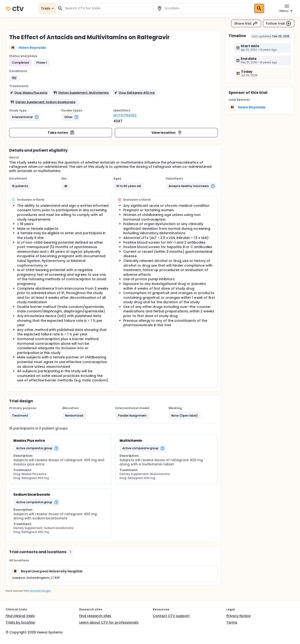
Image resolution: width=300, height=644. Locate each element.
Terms (232, 622)
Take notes (61, 133)
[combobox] (108, 8)
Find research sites (95, 616)
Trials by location (20, 622)
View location (167, 133)
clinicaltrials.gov (40, 591)
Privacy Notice (238, 616)
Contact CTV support (171, 616)
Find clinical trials (20, 616)
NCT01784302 (125, 115)
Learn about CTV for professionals (109, 622)
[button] (14, 78)
